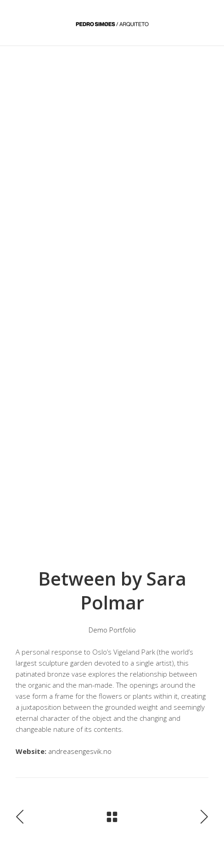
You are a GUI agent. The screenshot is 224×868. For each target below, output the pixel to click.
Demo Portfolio (112, 630)
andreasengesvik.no (80, 751)
